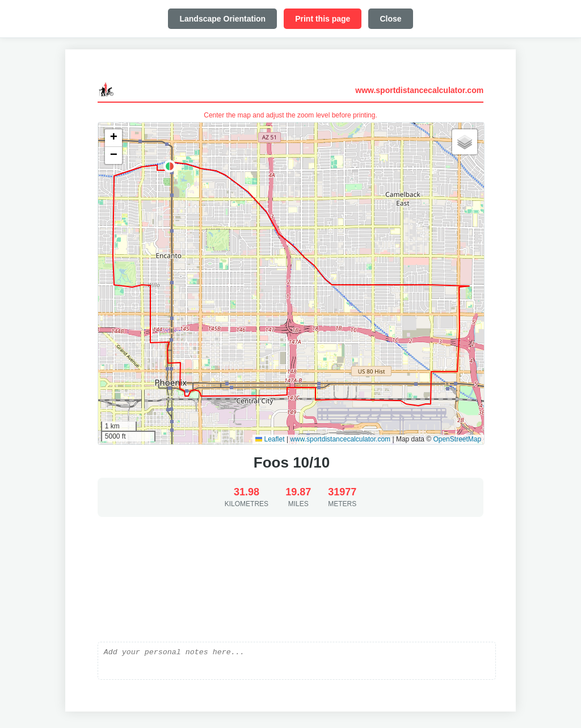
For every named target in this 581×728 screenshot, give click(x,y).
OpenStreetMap (457, 439)
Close (390, 19)
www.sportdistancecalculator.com (419, 90)
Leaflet (270, 439)
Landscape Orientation (222, 19)
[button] (170, 166)
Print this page (323, 19)
